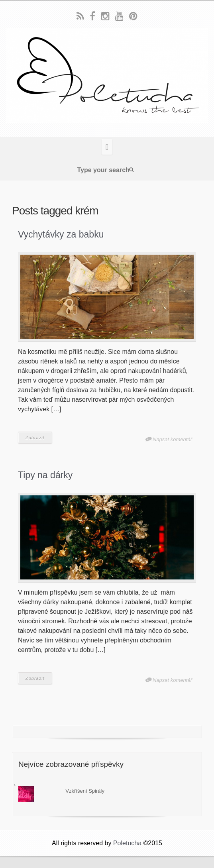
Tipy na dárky (45, 475)
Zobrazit (35, 438)
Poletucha (127, 843)
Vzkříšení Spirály (85, 791)
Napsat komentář (172, 439)
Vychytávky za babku (61, 234)
